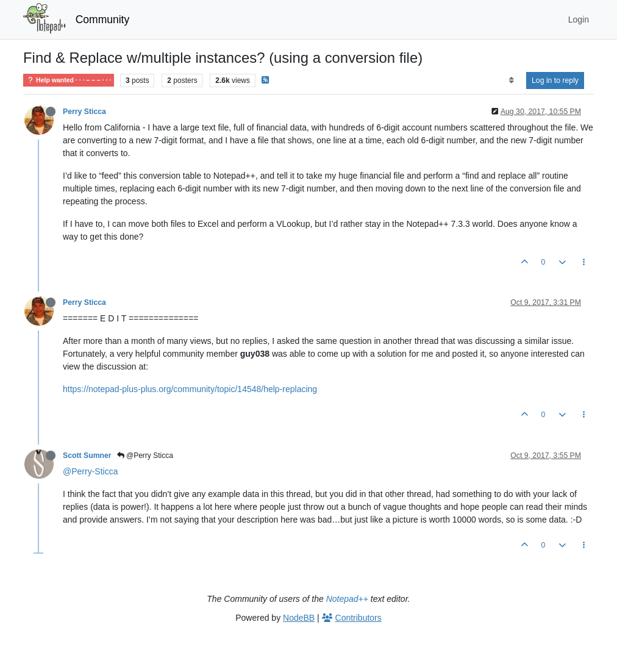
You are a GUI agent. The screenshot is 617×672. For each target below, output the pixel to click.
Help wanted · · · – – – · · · (69, 80)
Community (103, 20)
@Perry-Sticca (90, 471)
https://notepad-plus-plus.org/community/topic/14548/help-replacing (190, 389)
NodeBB (299, 618)
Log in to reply (555, 80)
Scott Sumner (87, 456)
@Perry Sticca (145, 456)
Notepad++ (347, 599)
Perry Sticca (84, 112)
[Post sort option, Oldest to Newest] (511, 80)
